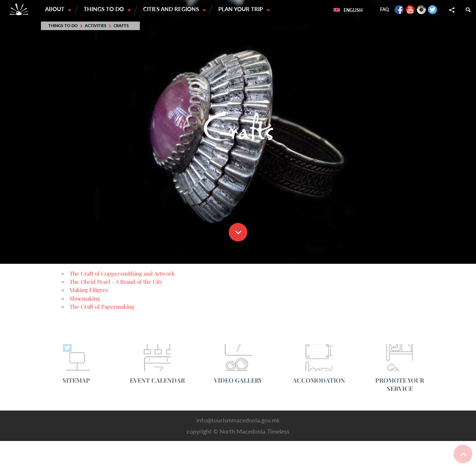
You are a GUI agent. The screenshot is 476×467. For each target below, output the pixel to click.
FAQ (385, 9)
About (55, 9)
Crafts (121, 26)
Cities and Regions (173, 9)
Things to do (105, 9)
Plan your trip (242, 9)
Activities (96, 26)
